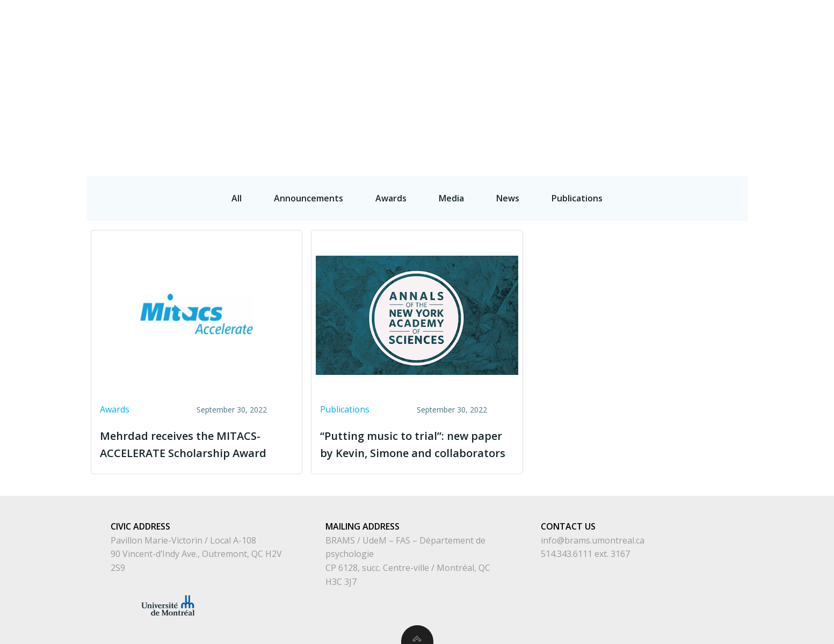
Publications (730, 24)
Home (552, 24)
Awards (115, 409)
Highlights (801, 24)
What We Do (657, 24)
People (598, 24)
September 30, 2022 (232, 410)
